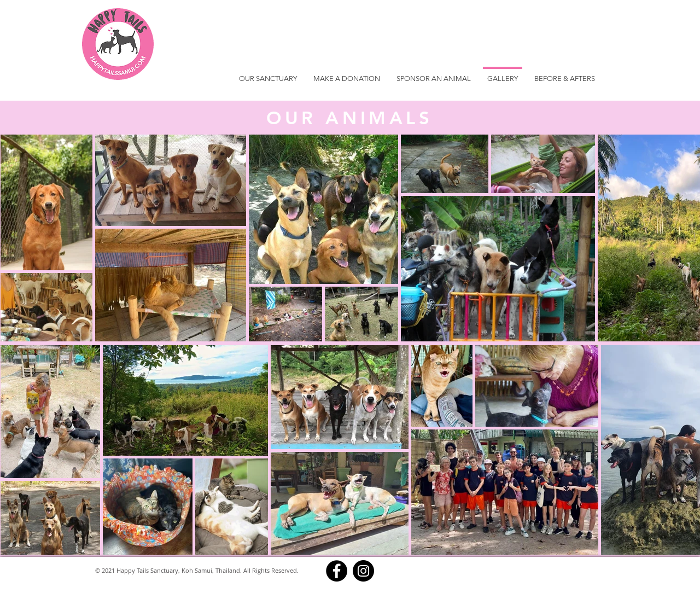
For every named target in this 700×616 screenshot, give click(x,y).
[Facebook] (337, 571)
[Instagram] (363, 571)
